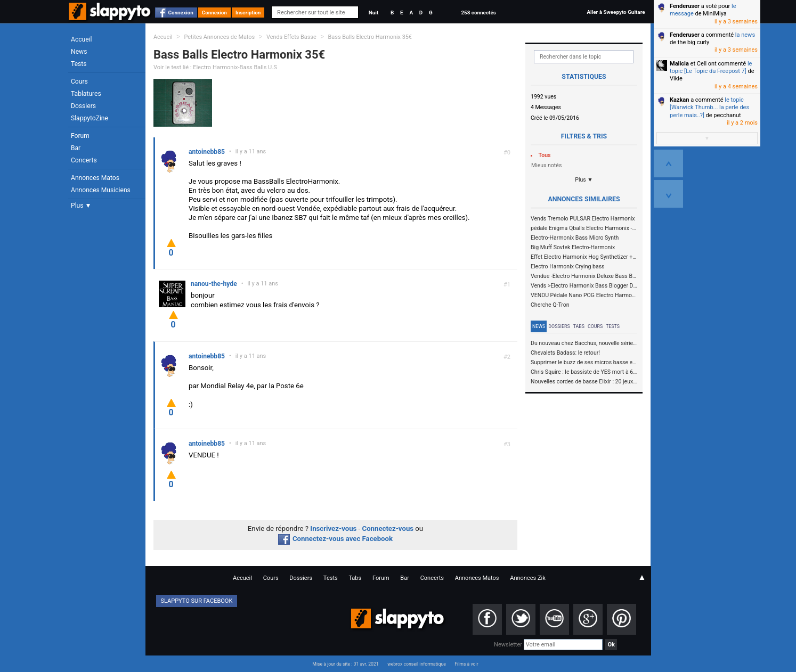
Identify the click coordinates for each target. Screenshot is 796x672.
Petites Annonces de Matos (219, 37)
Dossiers (83, 106)
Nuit (373, 13)
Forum (80, 136)
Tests (79, 64)
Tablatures (86, 94)
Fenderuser (685, 6)
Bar (76, 148)
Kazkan (679, 100)
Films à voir (466, 664)
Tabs (579, 326)
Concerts (84, 160)
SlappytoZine (90, 118)
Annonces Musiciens (101, 190)
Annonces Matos (95, 178)
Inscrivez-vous (333, 528)
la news (745, 35)
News (79, 52)
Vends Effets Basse (291, 37)
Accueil (82, 39)
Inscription (248, 13)
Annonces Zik (528, 578)
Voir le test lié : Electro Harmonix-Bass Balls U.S (215, 67)
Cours (79, 81)
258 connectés (478, 13)
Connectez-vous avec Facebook (335, 539)
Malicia (679, 64)
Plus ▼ (81, 206)
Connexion (181, 13)
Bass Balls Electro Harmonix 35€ (370, 37)
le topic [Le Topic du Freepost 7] (711, 67)
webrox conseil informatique (417, 664)
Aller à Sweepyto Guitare (616, 12)
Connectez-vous (388, 528)
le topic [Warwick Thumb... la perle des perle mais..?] (709, 108)
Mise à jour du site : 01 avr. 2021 (345, 664)
